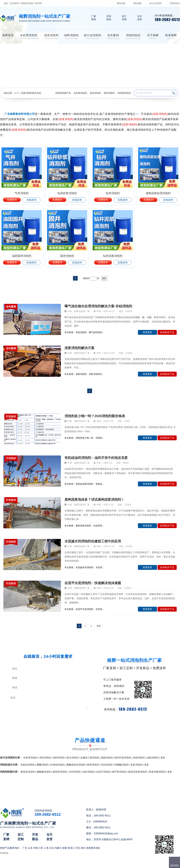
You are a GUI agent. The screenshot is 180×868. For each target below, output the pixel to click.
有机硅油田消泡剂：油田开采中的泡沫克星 (96, 458)
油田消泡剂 (153, 758)
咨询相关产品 (167, 332)
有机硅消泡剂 (28, 765)
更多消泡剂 (136, 765)
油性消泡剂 (88, 772)
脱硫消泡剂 (107, 758)
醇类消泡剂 (93, 765)
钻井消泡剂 (113, 193)
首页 (16, 93)
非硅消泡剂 (107, 765)
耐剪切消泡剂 (60, 772)
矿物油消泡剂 (57, 765)
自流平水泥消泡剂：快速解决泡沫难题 (93, 583)
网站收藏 (121, 3)
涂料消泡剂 (109, 93)
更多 (163, 758)
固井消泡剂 (67, 256)
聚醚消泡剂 (43, 765)
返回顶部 (174, 865)
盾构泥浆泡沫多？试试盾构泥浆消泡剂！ (94, 499)
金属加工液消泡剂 (90, 758)
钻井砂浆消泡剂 (67, 193)
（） (106, 865)
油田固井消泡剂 (22, 256)
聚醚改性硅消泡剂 (76, 765)
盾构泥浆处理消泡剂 (158, 193)
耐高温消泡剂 (28, 772)
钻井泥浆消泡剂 (113, 256)
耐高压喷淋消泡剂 (138, 772)
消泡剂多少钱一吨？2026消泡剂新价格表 (95, 416)
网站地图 (137, 3)
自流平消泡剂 (103, 772)
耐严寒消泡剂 (119, 772)
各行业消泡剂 (155, 3)
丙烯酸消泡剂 (122, 765)
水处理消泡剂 (80, 93)
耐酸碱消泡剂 (44, 772)
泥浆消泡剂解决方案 (79, 348)
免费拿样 (12, 200)
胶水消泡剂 (72, 758)
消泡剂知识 (175, 3)
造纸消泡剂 (139, 758)
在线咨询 (31, 200)
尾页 (99, 626)
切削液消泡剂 (124, 93)
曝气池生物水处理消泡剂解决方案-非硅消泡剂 (98, 306)
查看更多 (147, 332)
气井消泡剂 (22, 193)
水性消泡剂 (75, 772)
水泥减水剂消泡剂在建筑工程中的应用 (93, 541)
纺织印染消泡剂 (123, 758)
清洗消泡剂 (95, 93)
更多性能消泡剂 (157, 772)
